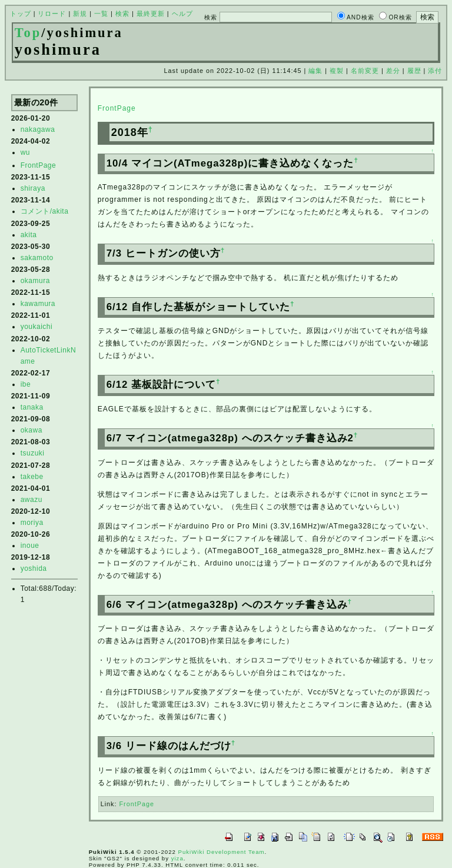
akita (29, 235)
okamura (35, 281)
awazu (31, 500)
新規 (80, 14)
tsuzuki (33, 453)
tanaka (32, 407)
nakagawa (38, 129)
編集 (315, 71)
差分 (393, 71)
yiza (177, 858)
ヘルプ (182, 14)
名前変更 (365, 71)
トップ (21, 14)
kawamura (38, 304)
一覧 (101, 14)
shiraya (33, 188)
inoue (30, 546)
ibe (26, 384)
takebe (32, 477)
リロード (52, 14)
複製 (337, 71)
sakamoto (37, 258)
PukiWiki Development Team (222, 852)
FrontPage (39, 165)
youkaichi (37, 327)
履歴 (414, 71)
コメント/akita (45, 211)
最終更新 (151, 14)
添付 (435, 71)
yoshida (34, 568)
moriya (32, 523)
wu (25, 152)
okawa (31, 430)
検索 (122, 14)
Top (28, 33)
